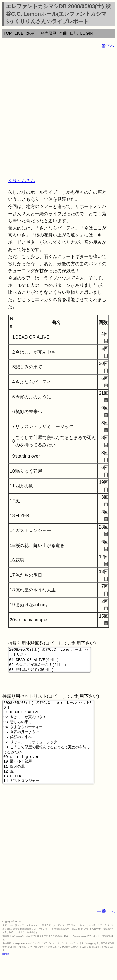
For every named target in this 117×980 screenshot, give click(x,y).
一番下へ (106, 46)
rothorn (6, 976)
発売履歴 (49, 33)
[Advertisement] (59, 113)
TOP (8, 33)
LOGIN (87, 33)
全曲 (63, 33)
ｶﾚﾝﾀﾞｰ (32, 33)
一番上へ (106, 933)
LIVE (19, 33)
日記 (74, 33)
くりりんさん (22, 180)
